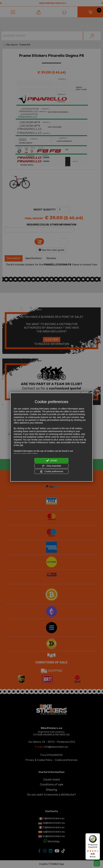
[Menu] (98, 835)
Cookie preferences (51, 471)
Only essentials (52, 466)
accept (52, 461)
